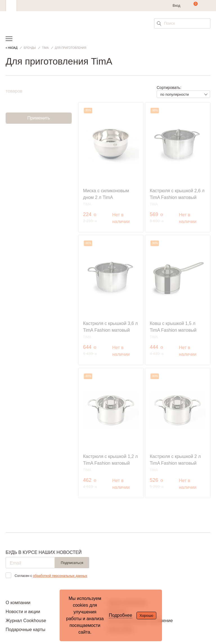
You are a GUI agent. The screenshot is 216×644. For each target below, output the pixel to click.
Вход (176, 6)
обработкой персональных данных (60, 576)
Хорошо (146, 616)
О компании (18, 603)
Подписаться (72, 563)
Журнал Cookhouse (26, 621)
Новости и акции (23, 612)
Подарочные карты (25, 630)
